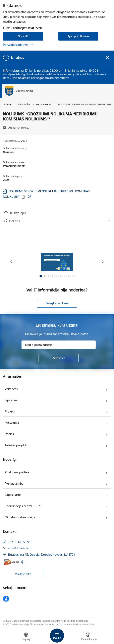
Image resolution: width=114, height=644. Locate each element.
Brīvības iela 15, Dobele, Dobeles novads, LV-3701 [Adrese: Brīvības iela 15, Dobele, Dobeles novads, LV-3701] (42, 555)
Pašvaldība (12, 423)
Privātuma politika (17, 472)
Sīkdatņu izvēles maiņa (20, 517)
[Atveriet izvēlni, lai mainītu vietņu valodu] (26, 637)
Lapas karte (13, 495)
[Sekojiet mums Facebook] (6, 599)
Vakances (11, 389)
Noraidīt (23, 36)
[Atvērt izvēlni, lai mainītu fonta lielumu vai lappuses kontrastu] (88, 637)
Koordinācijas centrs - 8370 (23, 506)
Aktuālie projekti (16, 445)
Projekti (10, 411)
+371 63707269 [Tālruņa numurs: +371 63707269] (19, 542)
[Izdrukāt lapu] (57, 213)
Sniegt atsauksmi (57, 303)
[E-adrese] (11, 562)
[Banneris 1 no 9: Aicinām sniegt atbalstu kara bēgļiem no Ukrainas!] (57, 262)
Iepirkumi (11, 400)
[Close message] (107, 58)
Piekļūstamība (14, 484)
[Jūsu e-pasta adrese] (59, 345)
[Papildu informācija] (29, 196)
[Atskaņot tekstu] (19, 127)
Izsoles (9, 434)
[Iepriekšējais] (11, 262)
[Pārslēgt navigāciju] (57, 636)
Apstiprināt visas (78, 36)
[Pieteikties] (59, 358)
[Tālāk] (103, 262)
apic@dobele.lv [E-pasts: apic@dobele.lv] (18, 548)
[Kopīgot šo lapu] (57, 221)
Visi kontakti (23, 574)
